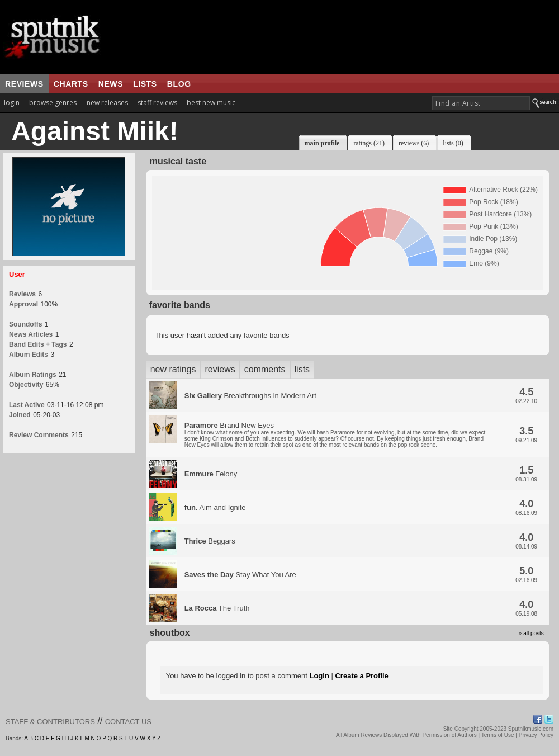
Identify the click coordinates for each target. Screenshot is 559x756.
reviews (24, 84)
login (12, 103)
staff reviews (157, 103)
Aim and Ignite (215, 507)
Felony (211, 474)
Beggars (210, 541)
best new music (211, 103)
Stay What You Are (240, 575)
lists (145, 84)
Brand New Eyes (335, 434)
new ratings (173, 369)
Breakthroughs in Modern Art (250, 396)
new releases (107, 103)
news (111, 84)
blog (179, 84)
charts (71, 84)
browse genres (53, 103)
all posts (534, 633)
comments (265, 369)
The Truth (217, 608)
